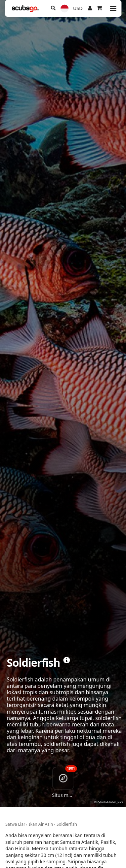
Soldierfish (67, 824)
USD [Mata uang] (78, 8)
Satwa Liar (15, 824)
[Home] (25, 9)
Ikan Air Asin (41, 824)
